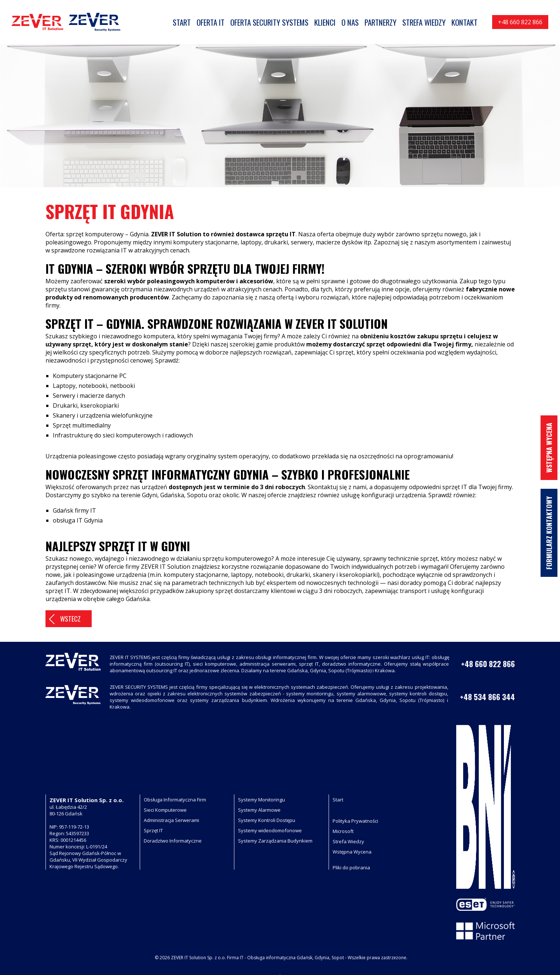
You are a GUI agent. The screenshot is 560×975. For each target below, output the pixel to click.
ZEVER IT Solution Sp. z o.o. (198, 958)
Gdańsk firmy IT (74, 510)
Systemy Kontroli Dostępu (267, 820)
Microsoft (343, 831)
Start (338, 800)
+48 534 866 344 (487, 697)
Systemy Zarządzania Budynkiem (275, 841)
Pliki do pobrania (351, 867)
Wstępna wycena (549, 448)
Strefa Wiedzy (348, 841)
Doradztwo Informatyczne (173, 841)
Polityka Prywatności (355, 821)
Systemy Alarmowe (259, 810)
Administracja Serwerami (171, 820)
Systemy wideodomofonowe (270, 830)
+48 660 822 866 (520, 22)
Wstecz (70, 619)
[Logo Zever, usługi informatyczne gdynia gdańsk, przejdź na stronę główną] (66, 22)
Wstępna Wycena (352, 852)
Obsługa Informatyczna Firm (175, 800)
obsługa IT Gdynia (78, 520)
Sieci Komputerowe (165, 810)
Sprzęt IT (153, 830)
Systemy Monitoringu (261, 800)
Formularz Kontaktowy (549, 533)
